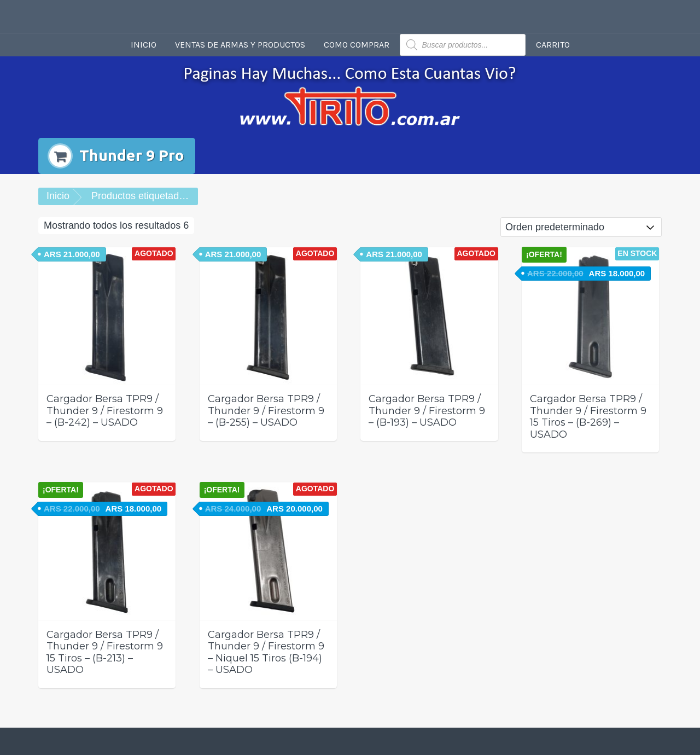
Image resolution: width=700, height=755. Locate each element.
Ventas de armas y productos (240, 45)
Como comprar (357, 45)
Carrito (553, 45)
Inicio (144, 45)
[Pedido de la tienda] (581, 227)
